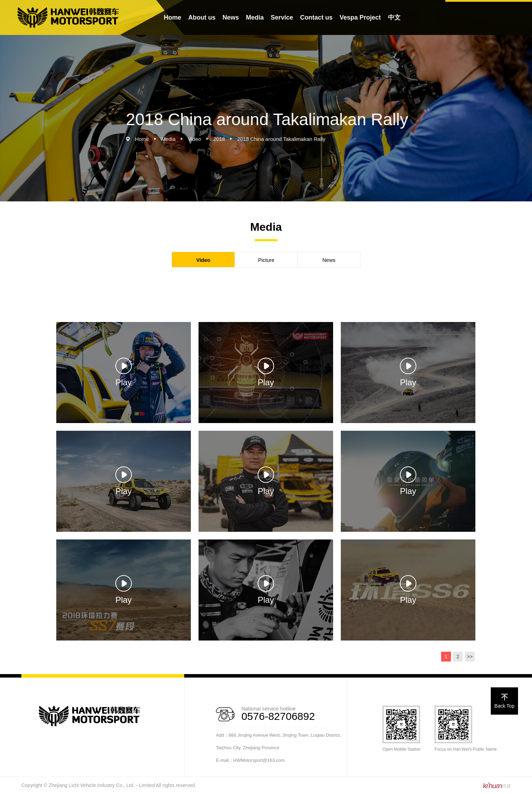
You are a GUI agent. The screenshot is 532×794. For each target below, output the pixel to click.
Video (201, 139)
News (231, 17)
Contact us (317, 17)
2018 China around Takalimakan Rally (288, 139)
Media (255, 17)
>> (470, 657)
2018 (226, 139)
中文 (394, 17)
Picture (266, 260)
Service (282, 17)
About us (202, 17)
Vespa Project (360, 17)
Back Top (504, 702)
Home (172, 17)
